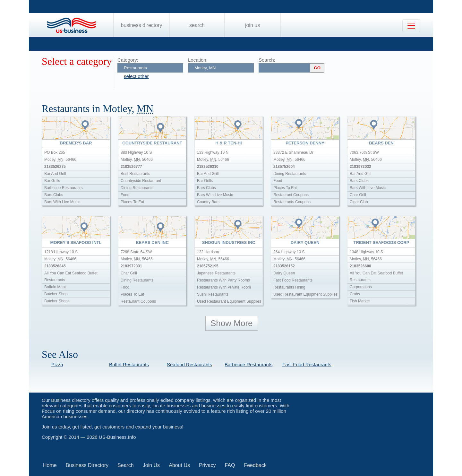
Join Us (252, 25)
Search (197, 25)
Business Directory (142, 25)
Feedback (255, 465)
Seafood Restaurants (189, 364)
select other (136, 76)
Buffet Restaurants (129, 364)
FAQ (230, 465)
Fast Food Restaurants (307, 364)
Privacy (207, 465)
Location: (198, 60)
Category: (128, 60)
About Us (179, 465)
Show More (232, 323)
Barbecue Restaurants (248, 364)
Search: (267, 60)
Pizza (57, 364)
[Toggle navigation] (411, 26)
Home (50, 465)
